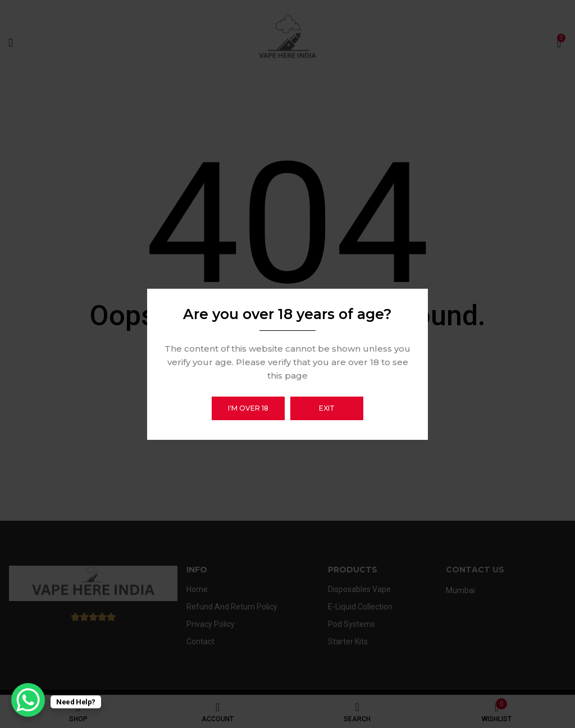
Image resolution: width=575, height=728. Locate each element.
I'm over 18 (248, 408)
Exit (327, 408)
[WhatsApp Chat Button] (28, 700)
